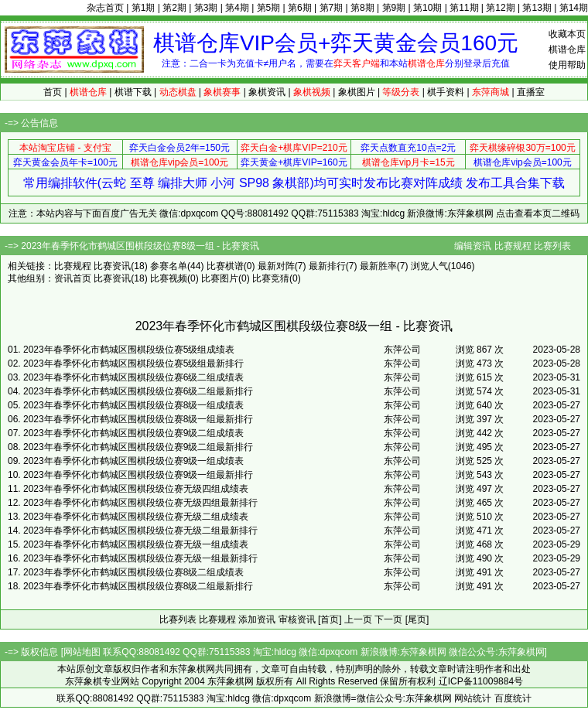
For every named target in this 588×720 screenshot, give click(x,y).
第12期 (500, 8)
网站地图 (82, 652)
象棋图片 (357, 92)
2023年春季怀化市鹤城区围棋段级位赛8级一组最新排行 (138, 419)
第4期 (237, 8)
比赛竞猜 (271, 278)
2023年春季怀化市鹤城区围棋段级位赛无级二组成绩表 (136, 517)
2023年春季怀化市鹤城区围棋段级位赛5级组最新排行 (133, 363)
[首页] (330, 619)
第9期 (394, 8)
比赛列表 (552, 246)
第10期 (427, 8)
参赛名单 (169, 266)
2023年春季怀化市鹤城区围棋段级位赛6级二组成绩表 (133, 377)
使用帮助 (567, 65)
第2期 (174, 8)
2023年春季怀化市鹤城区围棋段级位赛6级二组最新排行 (138, 391)
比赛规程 (513, 246)
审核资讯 (297, 619)
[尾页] (417, 619)
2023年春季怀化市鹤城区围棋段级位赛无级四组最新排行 (140, 503)
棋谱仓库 (567, 49)
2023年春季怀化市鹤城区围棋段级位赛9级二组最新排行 (138, 447)
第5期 (269, 8)
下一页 (388, 619)
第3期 (206, 8)
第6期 (300, 8)
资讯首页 (73, 278)
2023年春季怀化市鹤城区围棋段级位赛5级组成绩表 (129, 350)
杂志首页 (105, 8)
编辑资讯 (473, 246)
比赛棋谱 (225, 266)
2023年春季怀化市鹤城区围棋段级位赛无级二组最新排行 (140, 531)
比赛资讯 (112, 266)
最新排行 (327, 266)
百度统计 (513, 698)
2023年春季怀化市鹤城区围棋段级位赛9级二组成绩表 (133, 433)
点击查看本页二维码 (538, 213)
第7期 (332, 8)
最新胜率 (378, 266)
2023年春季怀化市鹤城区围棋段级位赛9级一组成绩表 (133, 461)
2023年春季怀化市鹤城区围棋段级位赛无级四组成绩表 (136, 489)
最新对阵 (276, 266)
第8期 (362, 8)
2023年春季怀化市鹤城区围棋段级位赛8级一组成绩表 (133, 405)
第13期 (537, 8)
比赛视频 (169, 278)
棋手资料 (446, 92)
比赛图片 (220, 278)
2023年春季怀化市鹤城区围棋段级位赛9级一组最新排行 (138, 475)
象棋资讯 (267, 92)
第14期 (574, 8)
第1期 (144, 8)
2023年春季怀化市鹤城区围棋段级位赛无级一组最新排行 (140, 558)
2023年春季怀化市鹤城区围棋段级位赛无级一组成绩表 (136, 544)
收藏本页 (567, 34)
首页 (53, 92)
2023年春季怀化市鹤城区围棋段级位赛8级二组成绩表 (133, 572)
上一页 (358, 619)
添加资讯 (257, 619)
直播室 (531, 92)
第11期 (464, 8)
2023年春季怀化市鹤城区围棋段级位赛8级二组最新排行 (138, 586)
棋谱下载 (133, 92)
